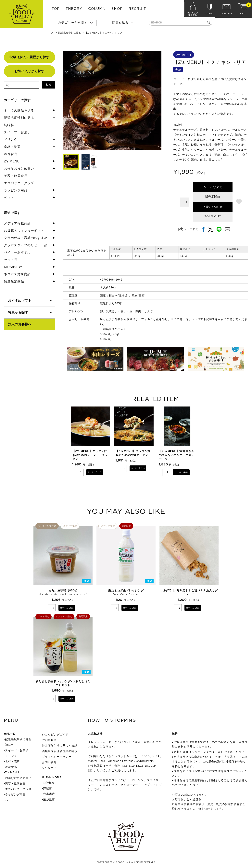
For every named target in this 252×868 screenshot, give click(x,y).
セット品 (11, 260)
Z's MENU (12, 161)
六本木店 (49, 794)
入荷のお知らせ (213, 207)
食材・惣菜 (12, 147)
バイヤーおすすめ (17, 252)
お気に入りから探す (30, 71)
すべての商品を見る (19, 110)
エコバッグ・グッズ (19, 183)
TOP (56, 9)
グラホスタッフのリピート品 (26, 245)
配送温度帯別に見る (70, 33)
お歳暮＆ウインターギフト (24, 231)
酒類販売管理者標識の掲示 (60, 751)
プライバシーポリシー (57, 757)
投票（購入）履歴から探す (30, 57)
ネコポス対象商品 (17, 274)
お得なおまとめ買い (19, 168)
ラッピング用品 (16, 190)
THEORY (74, 9)
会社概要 (49, 783)
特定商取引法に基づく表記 (60, 746)
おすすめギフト (20, 301)
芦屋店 (48, 788)
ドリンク (11, 139)
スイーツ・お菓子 (17, 132)
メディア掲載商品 (17, 223)
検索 (49, 85)
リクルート (49, 768)
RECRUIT (137, 9)
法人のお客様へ (20, 324)
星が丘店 (49, 799)
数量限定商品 (14, 281)
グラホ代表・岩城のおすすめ (26, 238)
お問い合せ (49, 762)
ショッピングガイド (55, 735)
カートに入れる (213, 187)
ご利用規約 (49, 740)
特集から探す (18, 312)
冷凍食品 (11, 154)
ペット (9, 198)
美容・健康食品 (16, 176)
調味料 (9, 125)
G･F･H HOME (52, 777)
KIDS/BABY (13, 267)
